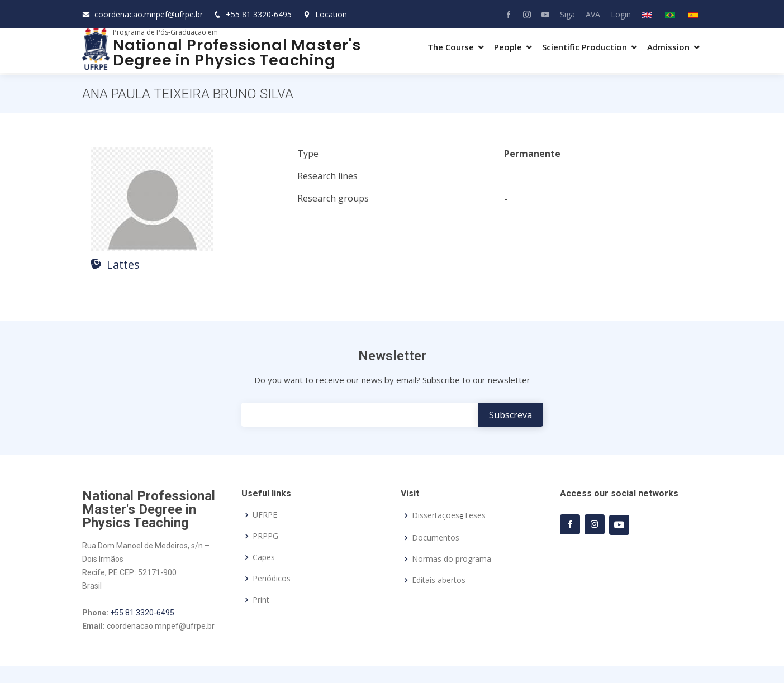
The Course (451, 47)
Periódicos (272, 579)
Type (308, 154)
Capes (264, 557)
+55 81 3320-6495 (259, 14)
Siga (567, 14)
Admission (668, 47)
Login (621, 14)
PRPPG (265, 536)
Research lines (327, 176)
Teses (475, 515)
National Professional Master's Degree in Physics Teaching (237, 52)
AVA (593, 14)
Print (261, 600)
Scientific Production (585, 47)
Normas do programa (452, 559)
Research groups (333, 198)
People (508, 47)
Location (325, 14)
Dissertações (436, 515)
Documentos (436, 538)
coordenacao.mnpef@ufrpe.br (149, 14)
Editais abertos (439, 580)
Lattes (115, 264)
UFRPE (265, 515)
